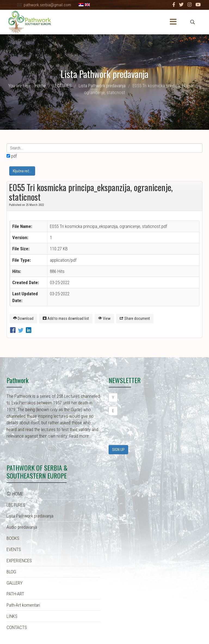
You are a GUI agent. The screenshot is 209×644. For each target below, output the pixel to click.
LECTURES (16, 505)
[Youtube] (198, 5)
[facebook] (174, 5)
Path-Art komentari (23, 605)
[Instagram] (190, 5)
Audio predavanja (22, 527)
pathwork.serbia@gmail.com (47, 5)
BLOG (11, 572)
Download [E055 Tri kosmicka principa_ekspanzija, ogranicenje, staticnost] (23, 318)
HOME (15, 494)
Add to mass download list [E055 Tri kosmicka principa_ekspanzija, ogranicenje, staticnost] (66, 318)
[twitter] (181, 5)
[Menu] (173, 22)
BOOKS (13, 538)
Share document (135, 318)
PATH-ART (15, 594)
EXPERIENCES (19, 561)
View (104, 318)
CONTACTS (17, 627)
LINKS (12, 616)
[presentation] (150, 430)
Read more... (81, 436)
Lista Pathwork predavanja (30, 516)
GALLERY (15, 583)
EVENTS (14, 549)
